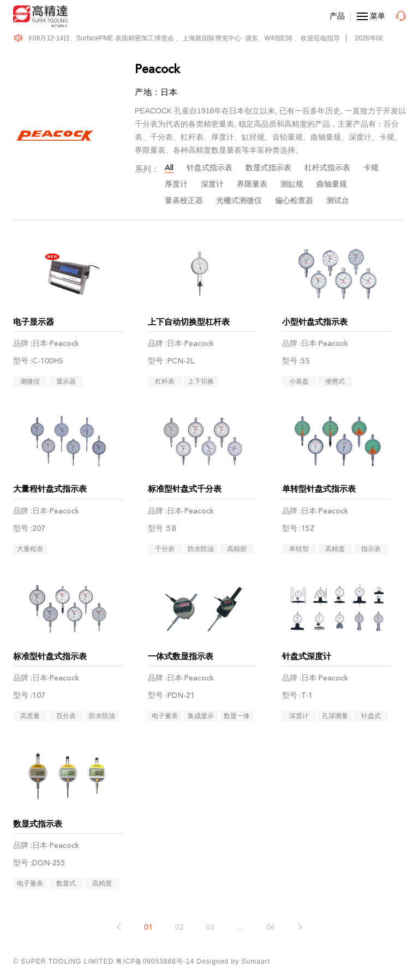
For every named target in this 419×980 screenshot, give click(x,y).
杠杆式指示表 (327, 168)
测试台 (338, 201)
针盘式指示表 (209, 168)
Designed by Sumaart (234, 961)
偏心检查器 (294, 201)
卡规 (371, 168)
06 (271, 927)
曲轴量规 (332, 184)
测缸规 (292, 184)
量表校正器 (184, 201)
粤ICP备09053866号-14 (155, 961)
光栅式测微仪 (239, 201)
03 (210, 927)
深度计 (212, 184)
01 (148, 927)
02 (179, 927)
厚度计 (176, 184)
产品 (337, 16)
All (169, 168)
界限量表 (252, 184)
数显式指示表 (268, 168)
